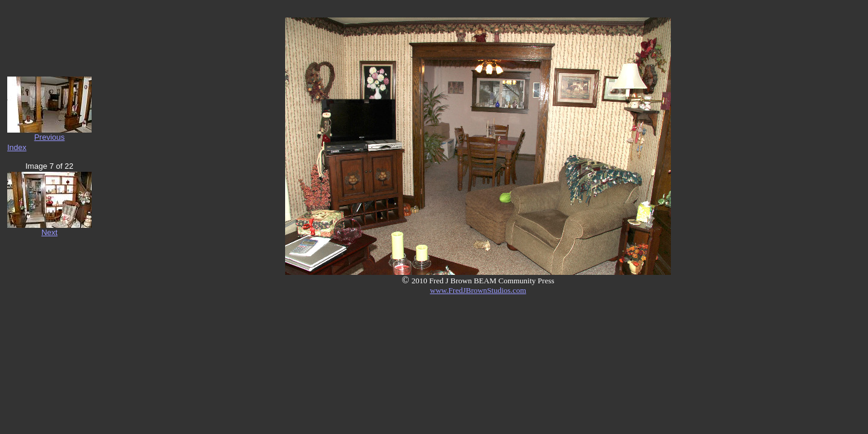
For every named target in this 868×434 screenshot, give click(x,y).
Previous (50, 137)
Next (50, 232)
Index (17, 147)
